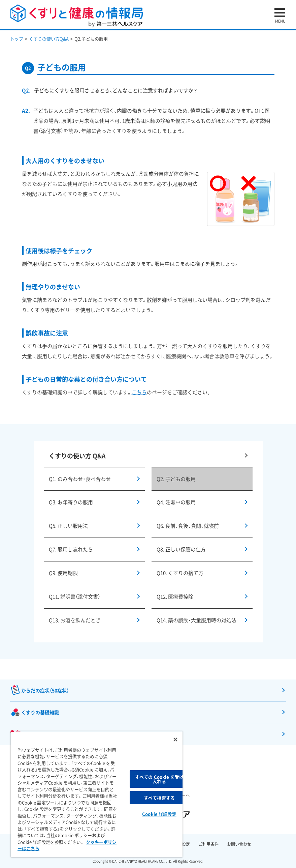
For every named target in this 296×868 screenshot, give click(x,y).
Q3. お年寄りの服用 (71, 502)
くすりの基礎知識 (40, 712)
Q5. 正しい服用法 (68, 526)
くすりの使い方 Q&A (77, 456)
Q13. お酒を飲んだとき (75, 620)
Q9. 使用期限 (63, 573)
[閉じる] (175, 740)
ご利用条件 (208, 844)
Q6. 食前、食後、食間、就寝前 (188, 526)
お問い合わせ (239, 844)
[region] (97, 794)
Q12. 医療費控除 (175, 597)
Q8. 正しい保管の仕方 (181, 549)
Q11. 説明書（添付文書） (75, 597)
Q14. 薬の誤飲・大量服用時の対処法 (196, 620)
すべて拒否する (159, 798)
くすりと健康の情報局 (77, 16)
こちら (139, 392)
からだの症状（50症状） (45, 690)
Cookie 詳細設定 (159, 814)
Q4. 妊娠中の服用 (176, 502)
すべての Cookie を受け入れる (159, 779)
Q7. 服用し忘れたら (71, 549)
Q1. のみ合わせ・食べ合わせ (80, 479)
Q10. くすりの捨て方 (180, 573)
